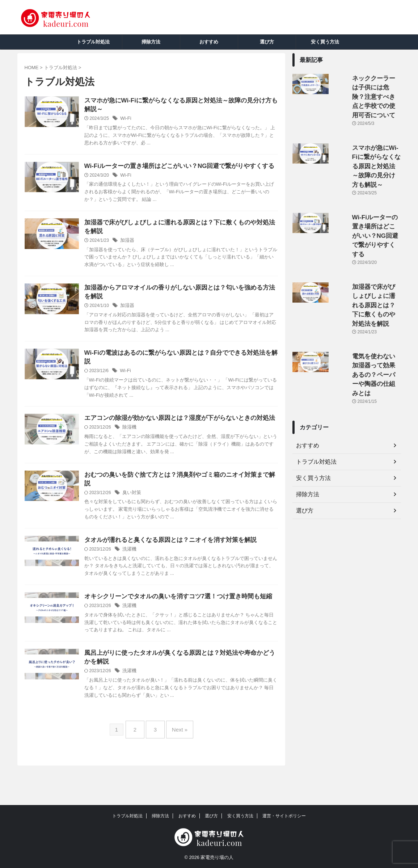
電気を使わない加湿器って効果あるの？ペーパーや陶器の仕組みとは (367, 277)
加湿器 (145, 253)
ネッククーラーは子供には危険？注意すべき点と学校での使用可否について (367, 86)
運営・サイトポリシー (284, 816)
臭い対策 (149, 519)
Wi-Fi (143, 120)
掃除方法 (151, 42)
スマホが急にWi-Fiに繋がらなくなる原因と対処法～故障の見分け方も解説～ (367, 134)
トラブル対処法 (93, 42)
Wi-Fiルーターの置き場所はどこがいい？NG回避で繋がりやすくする (366, 182)
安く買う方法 (325, 42)
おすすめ (209, 42)
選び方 (267, 42)
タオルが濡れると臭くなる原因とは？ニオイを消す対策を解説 (183, 567)
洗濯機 (147, 576)
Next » (176, 765)
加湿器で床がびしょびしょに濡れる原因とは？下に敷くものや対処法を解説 (367, 229)
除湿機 (147, 452)
